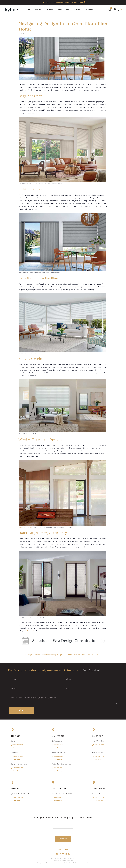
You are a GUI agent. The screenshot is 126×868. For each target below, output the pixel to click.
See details (18, 771)
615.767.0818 (99, 798)
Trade (69, 10)
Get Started (91, 10)
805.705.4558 (59, 756)
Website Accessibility (69, 858)
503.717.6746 (18, 798)
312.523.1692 (18, 745)
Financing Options (56, 858)
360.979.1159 (59, 798)
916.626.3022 (59, 768)
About (29, 10)
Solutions (51, 10)
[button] (110, 10)
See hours (17, 748)
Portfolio (79, 10)
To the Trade (63, 849)
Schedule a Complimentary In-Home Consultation (64, 2)
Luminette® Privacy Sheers (26, 527)
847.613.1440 (18, 756)
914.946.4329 (99, 756)
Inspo (60, 10)
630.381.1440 (18, 768)
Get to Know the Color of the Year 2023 (83, 655)
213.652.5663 (59, 745)
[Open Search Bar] (99, 10)
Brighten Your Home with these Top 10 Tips (45, 655)
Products (40, 10)
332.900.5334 (99, 745)
